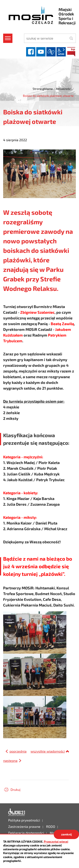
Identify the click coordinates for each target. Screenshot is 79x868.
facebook (31, 52)
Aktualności (64, 89)
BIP (71, 52)
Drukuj (15, 789)
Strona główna (43, 89)
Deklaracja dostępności (17, 812)
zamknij (66, 834)
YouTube (41, 52)
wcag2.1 (61, 52)
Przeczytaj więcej (56, 841)
